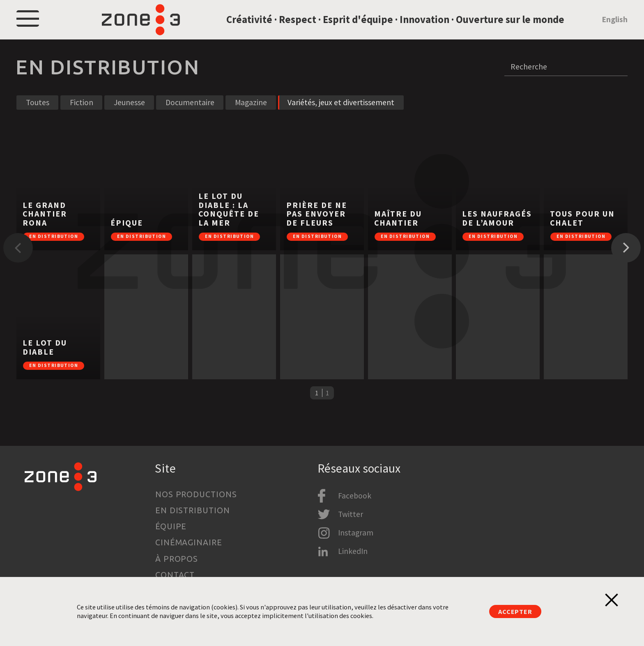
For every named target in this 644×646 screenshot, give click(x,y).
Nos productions (196, 494)
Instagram (356, 533)
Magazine (251, 115)
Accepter (515, 611)
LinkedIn (353, 551)
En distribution (193, 510)
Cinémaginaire (189, 542)
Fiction (82, 115)
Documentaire (190, 115)
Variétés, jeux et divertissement (341, 115)
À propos (177, 559)
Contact (175, 575)
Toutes (38, 115)
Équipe (171, 526)
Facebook (355, 496)
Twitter (351, 514)
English (615, 26)
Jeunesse (129, 115)
